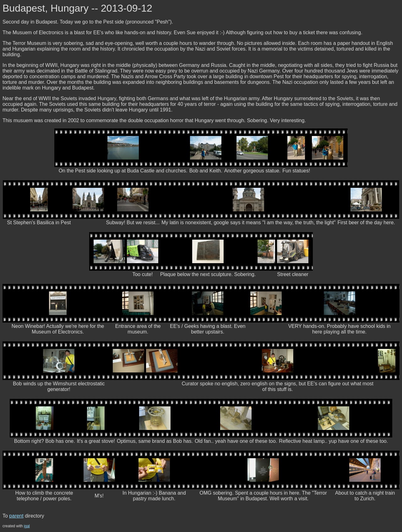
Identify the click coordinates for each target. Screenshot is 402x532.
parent (16, 516)
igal (27, 526)
